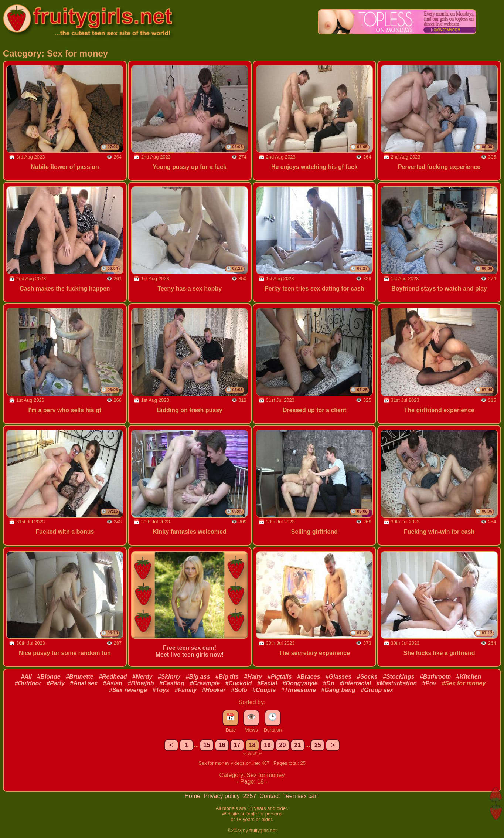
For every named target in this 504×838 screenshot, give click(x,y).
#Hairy (253, 677)
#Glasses (338, 677)
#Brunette (80, 677)
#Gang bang (338, 690)
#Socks (367, 677)
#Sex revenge (128, 690)
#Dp (328, 683)
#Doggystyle (300, 683)
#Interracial (355, 683)
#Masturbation (397, 683)
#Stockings (399, 677)
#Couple (264, 690)
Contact (270, 796)
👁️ (251, 717)
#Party (56, 683)
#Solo (239, 690)
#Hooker (214, 690)
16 (222, 745)
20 (283, 745)
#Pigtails (280, 677)
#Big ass (198, 677)
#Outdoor (28, 683)
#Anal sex (84, 683)
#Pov (429, 683)
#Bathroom (435, 677)
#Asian (113, 683)
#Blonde (49, 677)
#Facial (267, 683)
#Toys (161, 690)
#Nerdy (142, 677)
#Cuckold (238, 683)
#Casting (172, 683)
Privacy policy (222, 796)
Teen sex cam (301, 796)
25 (318, 745)
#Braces (309, 677)
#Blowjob (141, 683)
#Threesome (299, 690)
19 (268, 745)
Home (193, 796)
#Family (185, 690)
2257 (251, 796)
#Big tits (227, 677)
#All (26, 677)
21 (298, 745)
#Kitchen (469, 677)
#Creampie (205, 683)
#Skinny (169, 677)
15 (207, 745)
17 (237, 745)
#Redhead (113, 677)
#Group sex (377, 690)
